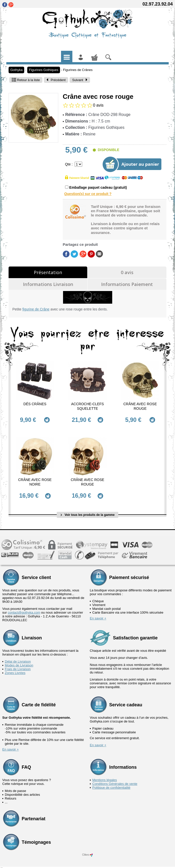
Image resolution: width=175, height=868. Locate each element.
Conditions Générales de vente (115, 779)
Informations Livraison (48, 284)
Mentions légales (105, 776)
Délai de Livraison (18, 657)
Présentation (48, 272)
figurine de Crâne (36, 309)
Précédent (56, 80)
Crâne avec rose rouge (140, 406)
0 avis (127, 272)
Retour (26, 80)
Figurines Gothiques (44, 70)
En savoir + (98, 614)
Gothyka (16, 70)
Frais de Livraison (18, 665)
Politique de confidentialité (111, 783)
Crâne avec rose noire (35, 480)
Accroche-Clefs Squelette (87, 406)
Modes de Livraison (19, 661)
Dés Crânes (35, 404)
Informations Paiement (127, 284)
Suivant (80, 80)
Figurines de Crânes (78, 70)
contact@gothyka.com (24, 608)
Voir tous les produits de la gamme (88, 510)
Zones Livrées (15, 669)
